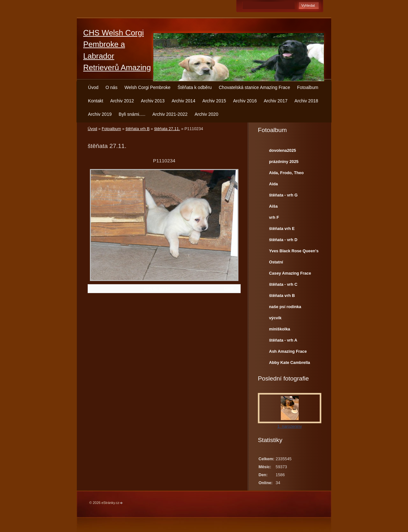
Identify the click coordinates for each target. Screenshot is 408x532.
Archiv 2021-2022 (170, 114)
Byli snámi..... (132, 114)
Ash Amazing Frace (288, 351)
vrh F (274, 217)
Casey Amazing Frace (290, 273)
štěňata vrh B (138, 129)
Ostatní (276, 262)
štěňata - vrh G (283, 195)
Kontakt (96, 101)
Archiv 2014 (183, 101)
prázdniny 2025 (284, 162)
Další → (231, 288)
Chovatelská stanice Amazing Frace (254, 87)
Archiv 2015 (214, 101)
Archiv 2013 (153, 101)
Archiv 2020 (206, 114)
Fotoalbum (308, 87)
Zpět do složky (157, 288)
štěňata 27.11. (167, 129)
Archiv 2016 (245, 101)
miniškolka (280, 329)
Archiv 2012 (122, 101)
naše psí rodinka (285, 307)
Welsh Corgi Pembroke (147, 87)
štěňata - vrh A (283, 340)
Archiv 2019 (100, 114)
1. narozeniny (290, 426)
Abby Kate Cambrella (290, 362)
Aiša (273, 206)
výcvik (275, 318)
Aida (273, 184)
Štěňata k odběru (195, 87)
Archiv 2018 (306, 101)
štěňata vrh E (282, 229)
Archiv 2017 (275, 101)
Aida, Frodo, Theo (286, 173)
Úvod (93, 87)
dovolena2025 (283, 150)
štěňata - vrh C (283, 284)
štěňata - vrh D (283, 240)
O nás (112, 87)
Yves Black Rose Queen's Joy (294, 252)
